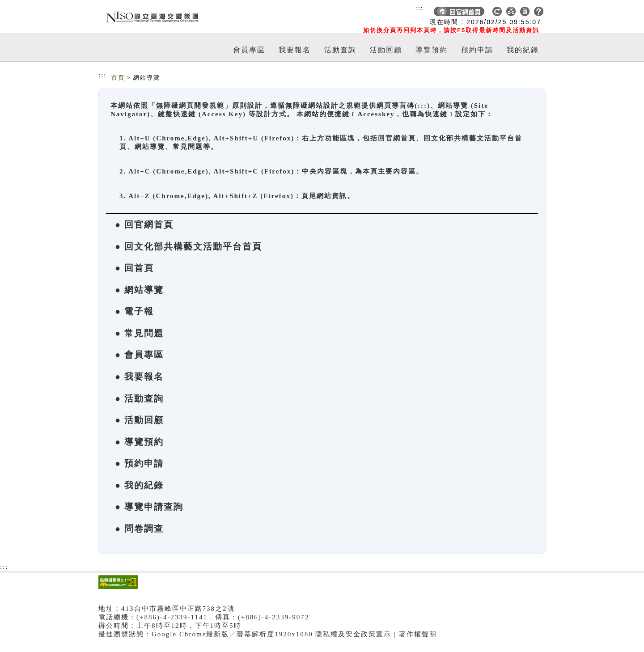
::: (419, 8)
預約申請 (477, 50)
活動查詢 (340, 50)
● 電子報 (134, 311)
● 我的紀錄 (139, 485)
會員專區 (249, 50)
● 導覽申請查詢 (149, 507)
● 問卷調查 (139, 529)
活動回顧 (386, 50)
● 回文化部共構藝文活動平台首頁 (189, 246)
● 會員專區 (139, 355)
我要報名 (295, 50)
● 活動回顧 (139, 420)
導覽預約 (432, 50)
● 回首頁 (134, 268)
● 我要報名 (139, 377)
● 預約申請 (139, 463)
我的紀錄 (523, 50)
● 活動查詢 (139, 398)
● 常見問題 (139, 333)
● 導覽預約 (139, 442)
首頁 (118, 78)
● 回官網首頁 (144, 224)
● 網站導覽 (139, 290)
